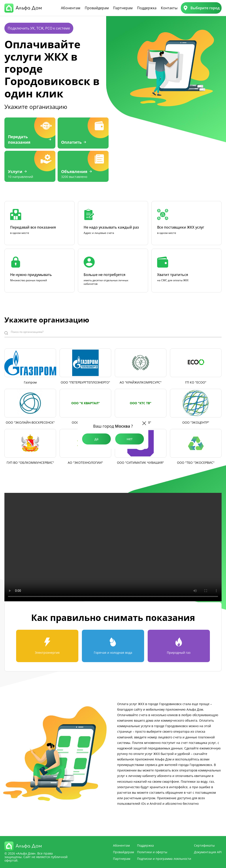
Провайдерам (97, 8)
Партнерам (123, 8)
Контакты (169, 8)
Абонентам (71, 8)
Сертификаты (204, 845)
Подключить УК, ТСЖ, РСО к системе (39, 28)
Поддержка (147, 8)
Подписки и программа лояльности (164, 859)
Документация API (208, 852)
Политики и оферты (152, 852)
